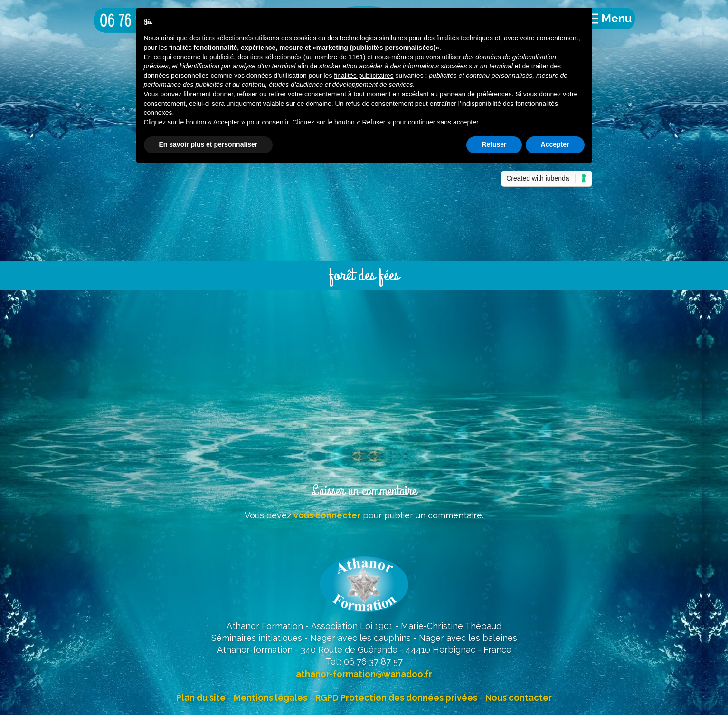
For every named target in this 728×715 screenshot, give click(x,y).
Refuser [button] (494, 144)
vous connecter (327, 515)
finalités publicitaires (364, 76)
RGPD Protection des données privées (396, 698)
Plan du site (201, 698)
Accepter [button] (555, 144)
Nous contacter (519, 698)
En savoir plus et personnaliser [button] (208, 144)
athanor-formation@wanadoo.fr (364, 674)
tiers (256, 57)
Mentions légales (270, 698)
